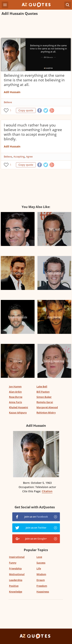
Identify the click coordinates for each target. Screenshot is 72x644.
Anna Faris (15, 402)
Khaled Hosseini (19, 407)
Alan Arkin (15, 392)
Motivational (17, 574)
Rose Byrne (16, 397)
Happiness (43, 592)
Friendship (15, 568)
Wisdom (41, 574)
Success (41, 563)
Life (39, 568)
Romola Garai (45, 402)
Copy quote (26, 110)
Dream (41, 580)
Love (39, 557)
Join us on (36, 517)
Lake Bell (42, 386)
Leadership (16, 580)
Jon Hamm (15, 386)
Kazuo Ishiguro (18, 412)
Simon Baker (44, 397)
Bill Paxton (43, 392)
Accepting (19, 157)
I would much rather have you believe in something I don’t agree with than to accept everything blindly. (33, 132)
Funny (13, 563)
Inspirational (17, 557)
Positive (14, 586)
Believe (8, 102)
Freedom (42, 586)
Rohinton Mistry (46, 412)
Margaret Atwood (47, 407)
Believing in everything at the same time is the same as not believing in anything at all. (34, 80)
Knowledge (16, 592)
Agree (29, 157)
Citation (47, 491)
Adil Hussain (12, 92)
